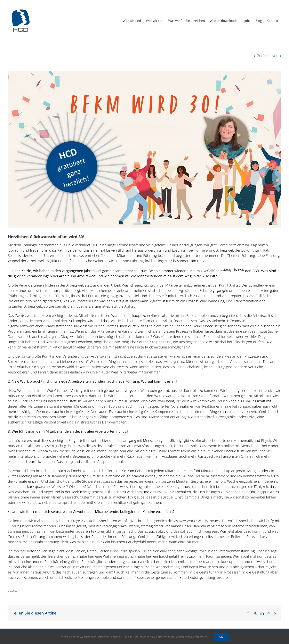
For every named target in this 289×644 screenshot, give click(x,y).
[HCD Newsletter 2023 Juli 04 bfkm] (145, 149)
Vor (275, 56)
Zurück (263, 56)
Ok (221, 637)
